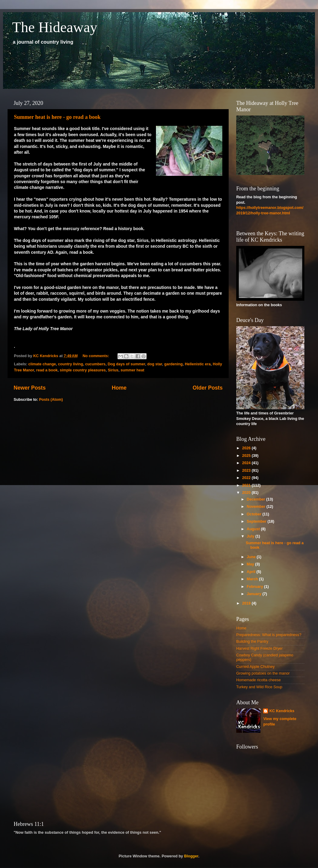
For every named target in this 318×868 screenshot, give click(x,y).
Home (119, 388)
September (257, 521)
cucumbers (95, 364)
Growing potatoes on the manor (263, 673)
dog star (155, 364)
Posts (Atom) (51, 400)
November (257, 507)
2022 (247, 478)
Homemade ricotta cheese (258, 680)
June (252, 557)
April (252, 572)
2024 (247, 463)
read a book (47, 370)
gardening (173, 364)
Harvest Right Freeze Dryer (259, 648)
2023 (247, 471)
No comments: (96, 356)
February (255, 587)
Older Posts (208, 388)
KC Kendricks (282, 711)
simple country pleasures (83, 370)
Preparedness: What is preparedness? (269, 635)
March (253, 579)
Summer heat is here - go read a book (57, 117)
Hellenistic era (198, 364)
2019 (247, 603)
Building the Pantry (252, 642)
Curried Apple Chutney (255, 667)
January (255, 594)
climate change (42, 364)
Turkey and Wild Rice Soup (259, 687)
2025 (247, 456)
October (255, 514)
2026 (247, 448)
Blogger (191, 856)
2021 (247, 485)
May (251, 564)
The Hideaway (55, 27)
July (251, 536)
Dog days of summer (126, 364)
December (257, 499)
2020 (247, 493)
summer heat (132, 370)
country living (71, 364)
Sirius (113, 370)
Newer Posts (30, 388)
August (254, 529)
